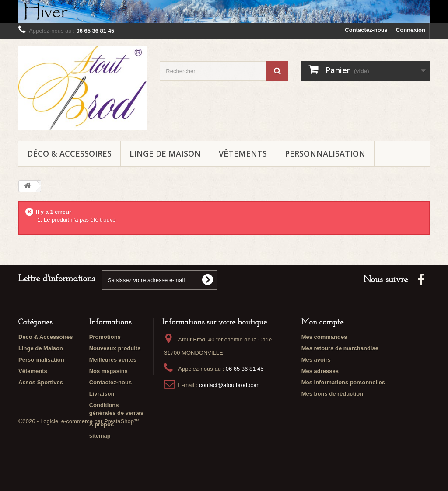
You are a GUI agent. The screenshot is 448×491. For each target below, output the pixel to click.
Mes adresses (320, 371)
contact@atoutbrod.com (229, 385)
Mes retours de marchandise (340, 348)
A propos (102, 424)
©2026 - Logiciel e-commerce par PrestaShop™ (79, 467)
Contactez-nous (366, 30)
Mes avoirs (316, 360)
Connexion (411, 30)
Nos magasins (108, 371)
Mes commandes (324, 337)
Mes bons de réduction (332, 394)
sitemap (100, 436)
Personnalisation (325, 153)
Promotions (105, 337)
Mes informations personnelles (343, 382)
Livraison (102, 394)
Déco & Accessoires (69, 153)
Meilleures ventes (113, 360)
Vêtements (243, 153)
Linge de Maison (165, 153)
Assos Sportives (41, 382)
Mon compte (322, 322)
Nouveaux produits (115, 348)
